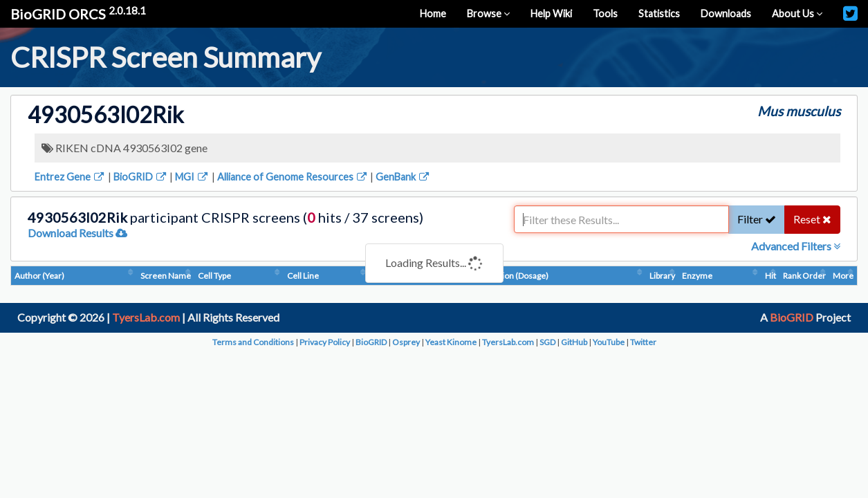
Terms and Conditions (253, 342)
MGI (192, 177)
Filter (757, 219)
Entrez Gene (70, 177)
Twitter (643, 342)
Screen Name (166, 276)
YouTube (609, 342)
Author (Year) (39, 276)
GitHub (574, 342)
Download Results (77, 233)
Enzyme (697, 276)
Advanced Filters (796, 246)
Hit (770, 276)
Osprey (406, 342)
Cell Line (303, 276)
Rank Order (804, 276)
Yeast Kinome (451, 342)
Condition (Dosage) (513, 276)
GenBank (403, 177)
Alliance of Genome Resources (293, 177)
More (843, 276)
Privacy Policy (325, 342)
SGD (547, 342)
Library (662, 276)
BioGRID (141, 177)
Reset (812, 219)
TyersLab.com (146, 317)
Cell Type (214, 276)
